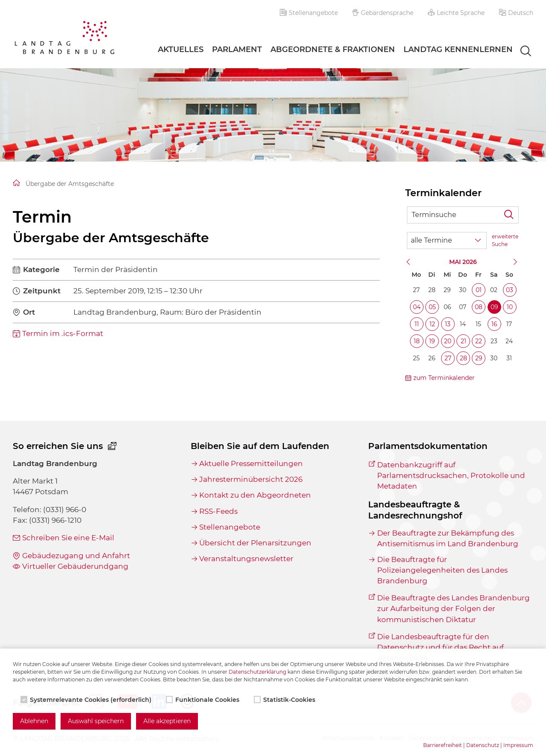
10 (510, 307)
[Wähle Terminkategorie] (447, 240)
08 (479, 307)
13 (448, 324)
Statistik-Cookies (285, 700)
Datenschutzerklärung (257, 672)
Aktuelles (181, 49)
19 (432, 341)
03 (510, 290)
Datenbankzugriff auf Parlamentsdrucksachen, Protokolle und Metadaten (451, 475)
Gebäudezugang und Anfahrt (76, 556)
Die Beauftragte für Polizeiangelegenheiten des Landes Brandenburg (442, 570)
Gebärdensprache (383, 13)
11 (417, 324)
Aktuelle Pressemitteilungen (251, 463)
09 (494, 307)
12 (432, 324)
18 (417, 341)
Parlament (237, 49)
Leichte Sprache (456, 13)
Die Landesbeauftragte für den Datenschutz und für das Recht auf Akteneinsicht (440, 647)
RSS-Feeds (218, 511)
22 (479, 341)
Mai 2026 (463, 262)
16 (494, 324)
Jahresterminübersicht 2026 (251, 479)
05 (432, 307)
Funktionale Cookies (203, 700)
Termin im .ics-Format (63, 333)
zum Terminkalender (444, 378)
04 (417, 307)
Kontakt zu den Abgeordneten (255, 495)
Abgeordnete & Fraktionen (333, 49)
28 (463, 358)
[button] (516, 13)
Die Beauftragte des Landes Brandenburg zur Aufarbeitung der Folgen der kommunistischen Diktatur (453, 608)
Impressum (518, 745)
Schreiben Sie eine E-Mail (68, 538)
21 (463, 341)
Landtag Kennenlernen (458, 49)
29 (479, 358)
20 (448, 341)
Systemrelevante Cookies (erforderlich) (87, 700)
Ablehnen (34, 721)
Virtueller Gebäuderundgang (75, 566)
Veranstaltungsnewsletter (246, 559)
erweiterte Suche (505, 240)
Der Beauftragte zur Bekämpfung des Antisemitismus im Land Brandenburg (448, 538)
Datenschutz (483, 745)
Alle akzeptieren (167, 721)
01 (479, 290)
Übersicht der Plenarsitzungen (255, 543)
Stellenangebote (309, 13)
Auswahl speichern (96, 721)
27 (448, 358)
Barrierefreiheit (443, 745)
